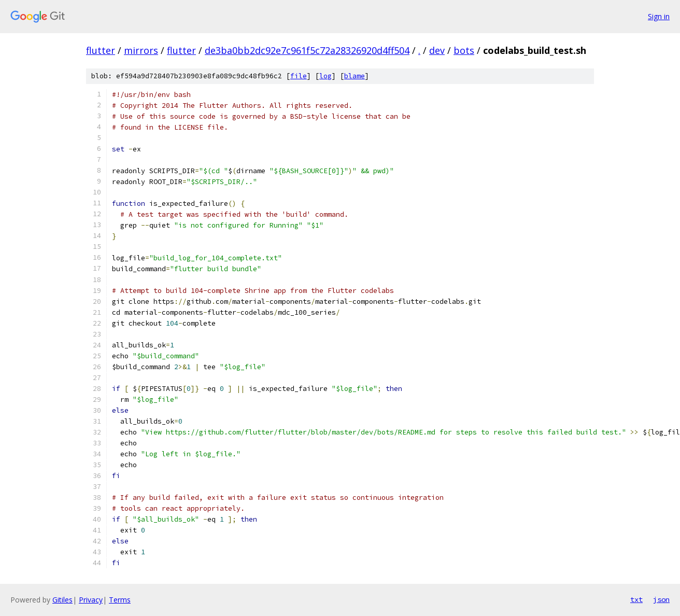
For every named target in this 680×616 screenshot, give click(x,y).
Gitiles (62, 600)
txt (636, 599)
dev (437, 50)
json (661, 599)
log (325, 76)
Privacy (91, 600)
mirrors (141, 50)
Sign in (659, 16)
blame (355, 76)
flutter (101, 50)
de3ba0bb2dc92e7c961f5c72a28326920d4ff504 (307, 50)
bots (464, 50)
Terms (120, 600)
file (299, 76)
